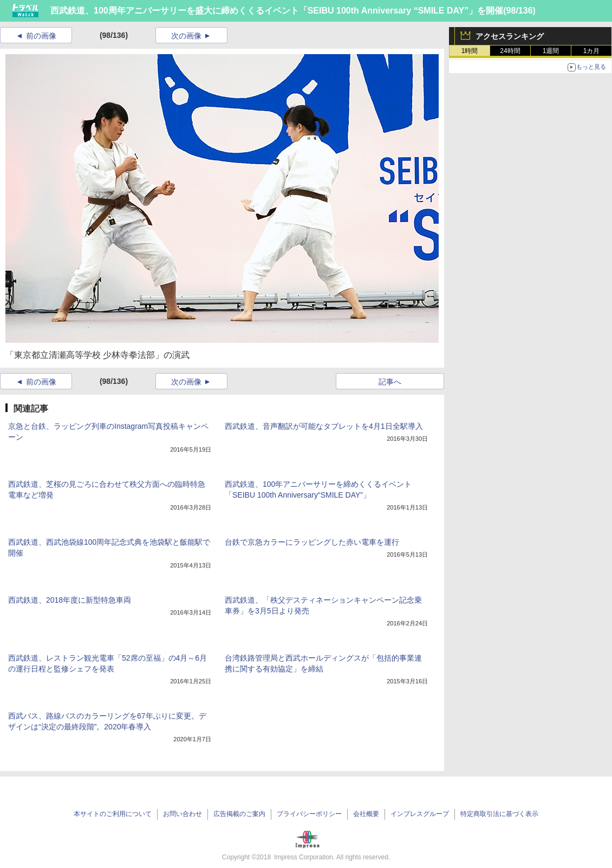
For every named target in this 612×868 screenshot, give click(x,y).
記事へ (390, 382)
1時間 (470, 51)
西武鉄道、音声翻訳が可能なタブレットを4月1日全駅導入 (324, 426)
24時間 (510, 51)
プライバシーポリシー (309, 814)
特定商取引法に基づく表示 (499, 814)
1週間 (551, 51)
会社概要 (366, 814)
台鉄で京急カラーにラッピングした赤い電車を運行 (312, 542)
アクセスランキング (510, 36)
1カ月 (592, 51)
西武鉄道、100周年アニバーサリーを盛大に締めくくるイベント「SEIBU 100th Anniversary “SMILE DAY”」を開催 (277, 11)
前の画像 (41, 36)
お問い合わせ (183, 814)
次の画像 (186, 36)
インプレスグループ (420, 814)
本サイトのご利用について (113, 814)
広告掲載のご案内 (239, 814)
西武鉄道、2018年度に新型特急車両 (70, 600)
